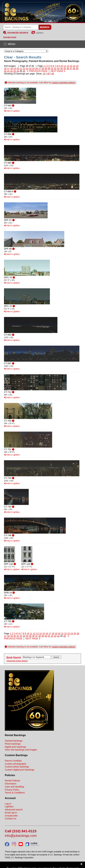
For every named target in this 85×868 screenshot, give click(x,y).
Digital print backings (15, 747)
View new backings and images (21, 750)
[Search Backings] (21, 27)
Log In (8, 804)
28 (43, 69)
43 (15, 71)
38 (74, 69)
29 (46, 69)
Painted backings (14, 741)
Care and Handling (14, 787)
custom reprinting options (63, 83)
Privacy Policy (12, 790)
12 (68, 66)
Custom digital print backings (20, 770)
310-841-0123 (10, 37)
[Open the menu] (42, 44)
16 (5, 69)
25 (33, 69)
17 (8, 69)
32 (55, 69)
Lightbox (40, 33)
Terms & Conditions (15, 793)
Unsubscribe (11, 816)
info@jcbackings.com (21, 836)
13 (71, 66)
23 (27, 69)
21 (21, 69)
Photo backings (13, 744)
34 (61, 69)
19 (15, 69)
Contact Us (11, 819)
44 (18, 71)
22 (24, 69)
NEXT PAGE (58, 71)
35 (65, 69)
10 (62, 66)
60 (53, 74)
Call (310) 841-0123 (21, 831)
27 (40, 69)
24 (30, 69)
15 (77, 66)
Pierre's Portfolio (13, 761)
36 (68, 69)
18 (12, 69)
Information (11, 784)
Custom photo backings (17, 767)
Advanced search (14, 810)
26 (37, 69)
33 (58, 69)
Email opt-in (11, 813)
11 (65, 66)
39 (77, 69)
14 (74, 66)
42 (12, 71)
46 (24, 71)
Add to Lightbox (12, 111)
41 (8, 71)
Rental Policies (12, 781)
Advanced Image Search (17, 661)
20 (18, 69)
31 (52, 69)
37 (71, 69)
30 (49, 69)
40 (5, 71)
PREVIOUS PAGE (37, 71)
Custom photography (16, 764)
